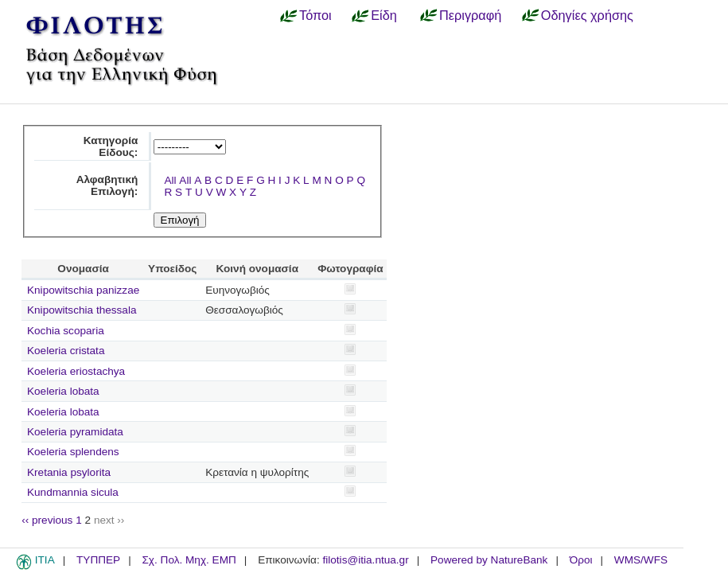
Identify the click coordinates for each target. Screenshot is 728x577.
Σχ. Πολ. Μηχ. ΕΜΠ (189, 560)
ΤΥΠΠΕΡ (98, 560)
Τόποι (315, 15)
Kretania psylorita (69, 472)
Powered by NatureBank (489, 560)
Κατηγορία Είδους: (111, 146)
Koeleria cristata (66, 351)
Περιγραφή (470, 15)
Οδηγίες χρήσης (587, 15)
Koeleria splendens (73, 452)
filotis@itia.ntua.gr (365, 560)
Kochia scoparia (66, 331)
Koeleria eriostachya (76, 371)
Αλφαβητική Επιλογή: (107, 185)
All (170, 180)
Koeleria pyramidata (75, 432)
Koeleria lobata (63, 391)
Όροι (581, 560)
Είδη (384, 15)
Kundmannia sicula (73, 492)
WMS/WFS (641, 560)
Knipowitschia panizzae (83, 290)
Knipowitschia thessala (82, 310)
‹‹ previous (47, 520)
